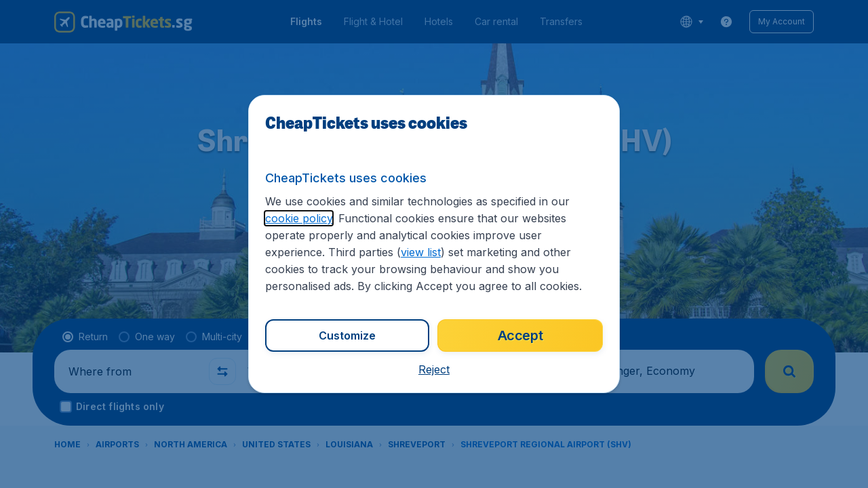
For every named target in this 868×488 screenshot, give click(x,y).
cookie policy (299, 218)
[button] (434, 369)
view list (421, 252)
